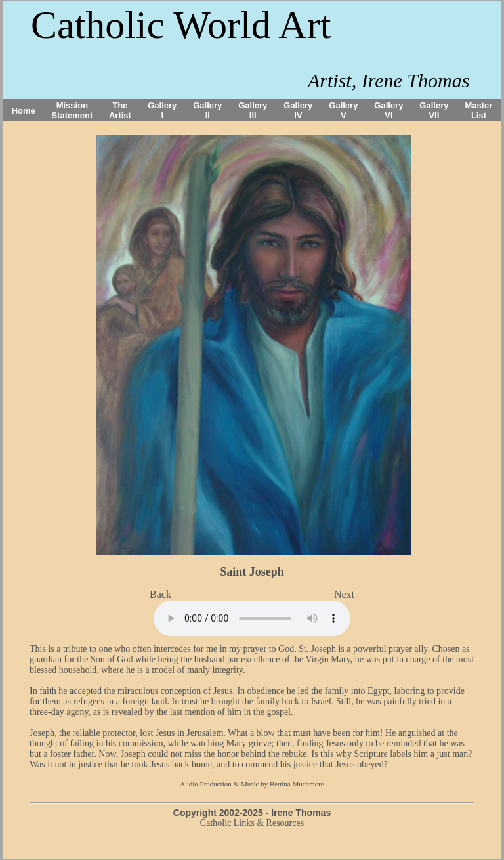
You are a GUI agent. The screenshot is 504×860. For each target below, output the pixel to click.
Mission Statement (72, 110)
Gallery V (343, 110)
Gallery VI (388, 110)
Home (24, 111)
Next (344, 594)
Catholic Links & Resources (252, 823)
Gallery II (207, 110)
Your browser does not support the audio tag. (252, 618)
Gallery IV (298, 110)
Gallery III (253, 110)
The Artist (120, 110)
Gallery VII (434, 110)
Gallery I (162, 110)
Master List (479, 110)
